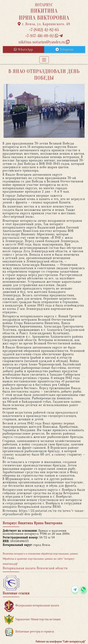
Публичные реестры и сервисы (29, 632)
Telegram (65, 50)
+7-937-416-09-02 (44, 36)
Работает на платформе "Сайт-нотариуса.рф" (61, 642)
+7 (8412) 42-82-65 (44, 30)
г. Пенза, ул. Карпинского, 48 (44, 24)
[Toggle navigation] (44, 60)
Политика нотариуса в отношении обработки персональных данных (40, 554)
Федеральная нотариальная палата (32, 606)
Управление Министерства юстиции (33, 620)
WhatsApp (23, 50)
